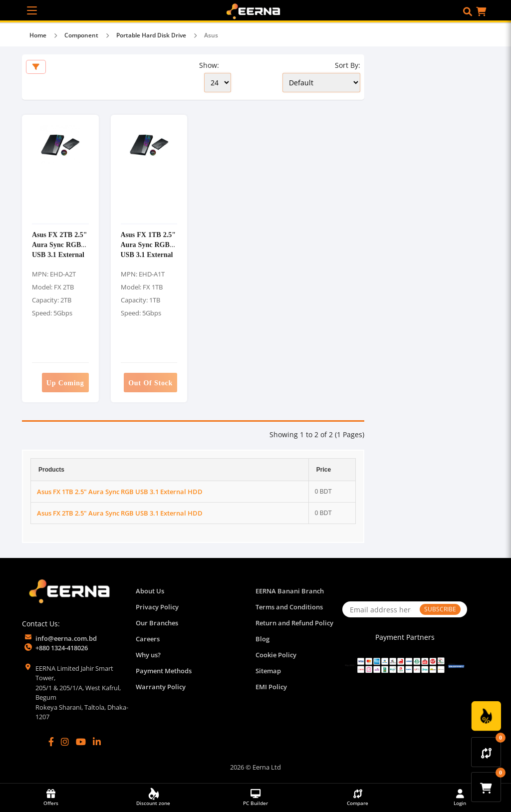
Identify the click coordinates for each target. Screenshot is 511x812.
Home (38, 35)
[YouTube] (81, 742)
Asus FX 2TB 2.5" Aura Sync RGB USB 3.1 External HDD (59, 249)
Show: (209, 65)
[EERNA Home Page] (255, 10)
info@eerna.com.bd (66, 638)
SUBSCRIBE (440, 609)
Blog (262, 639)
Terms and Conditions (289, 607)
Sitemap (268, 671)
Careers (148, 639)
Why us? (148, 655)
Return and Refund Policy (294, 623)
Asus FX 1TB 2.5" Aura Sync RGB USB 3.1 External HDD (148, 249)
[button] (468, 11)
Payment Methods (164, 671)
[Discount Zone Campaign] (486, 716)
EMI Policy (271, 687)
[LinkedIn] (97, 742)
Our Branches (157, 623)
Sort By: (348, 65)
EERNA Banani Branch (290, 591)
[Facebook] (51, 742)
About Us (150, 591)
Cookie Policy (276, 655)
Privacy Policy (157, 607)
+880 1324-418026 (62, 648)
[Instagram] (65, 742)
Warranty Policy (161, 687)
